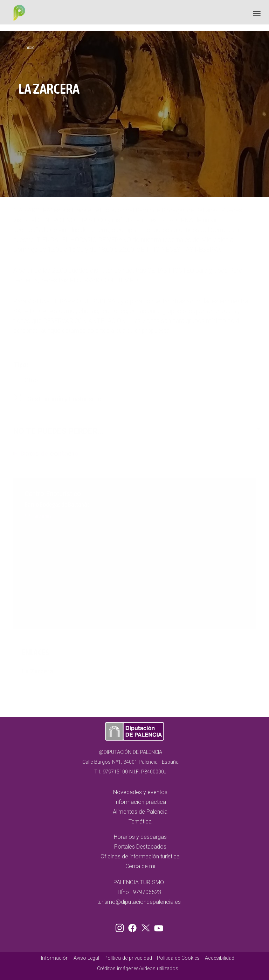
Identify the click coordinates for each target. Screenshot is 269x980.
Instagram (121, 927)
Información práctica (140, 802)
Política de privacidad (128, 958)
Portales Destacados (140, 847)
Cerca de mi (140, 866)
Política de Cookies (178, 958)
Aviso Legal (86, 958)
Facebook (134, 927)
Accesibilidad (220, 958)
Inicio (29, 48)
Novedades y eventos (140, 792)
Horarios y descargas (140, 837)
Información (55, 958)
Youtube (158, 927)
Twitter (146, 927)
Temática (140, 822)
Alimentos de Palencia (140, 812)
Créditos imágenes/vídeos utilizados (138, 969)
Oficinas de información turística (140, 856)
